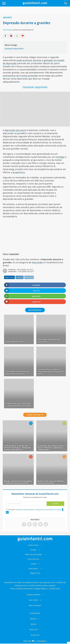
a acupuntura (18, 172)
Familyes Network (33, 595)
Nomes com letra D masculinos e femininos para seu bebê (18, 482)
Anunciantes (33, 568)
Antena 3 (34, 619)
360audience (42, 641)
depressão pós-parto (16, 130)
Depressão (37, 262)
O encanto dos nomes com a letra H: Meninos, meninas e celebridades (50, 448)
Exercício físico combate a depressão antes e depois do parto (51, 371)
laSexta (33, 624)
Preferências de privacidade (24, 510)
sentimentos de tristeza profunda (20, 76)
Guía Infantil (33, 600)
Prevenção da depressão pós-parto (49, 340)
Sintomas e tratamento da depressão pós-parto (17, 373)
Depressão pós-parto (15, 341)
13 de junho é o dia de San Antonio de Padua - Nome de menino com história (17, 448)
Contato (33, 564)
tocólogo (60, 157)
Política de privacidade (34, 554)
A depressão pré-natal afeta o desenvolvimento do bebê (18, 405)
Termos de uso (33, 559)
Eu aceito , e (35, 510)
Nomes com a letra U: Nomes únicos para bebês (51, 482)
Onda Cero (34, 630)
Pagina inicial (9, 277)
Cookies (34, 550)
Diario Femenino (35, 605)
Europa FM (35, 635)
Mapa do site (35, 573)
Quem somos (33, 545)
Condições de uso (41, 510)
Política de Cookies (55, 510)
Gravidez (7, 17)
